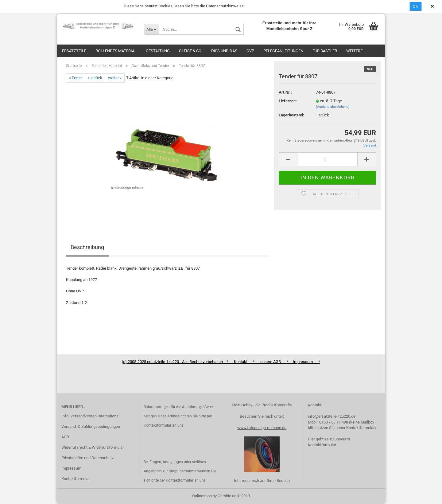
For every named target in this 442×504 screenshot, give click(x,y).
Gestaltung (158, 51)
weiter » (115, 78)
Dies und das (224, 51)
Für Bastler (325, 51)
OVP (250, 51)
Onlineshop (202, 496)
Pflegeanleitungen (283, 51)
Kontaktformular (76, 479)
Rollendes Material (116, 51)
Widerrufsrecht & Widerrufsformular (93, 447)
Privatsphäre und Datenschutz (87, 458)
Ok (416, 6)
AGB (65, 437)
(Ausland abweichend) (333, 107)
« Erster (76, 78)
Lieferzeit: (288, 101)
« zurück (95, 78)
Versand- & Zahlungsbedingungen (91, 426)
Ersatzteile (74, 51)
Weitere (354, 51)
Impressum (71, 468)
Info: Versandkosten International (90, 416)
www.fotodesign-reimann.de (262, 428)
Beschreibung (87, 247)
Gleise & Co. (190, 51)
